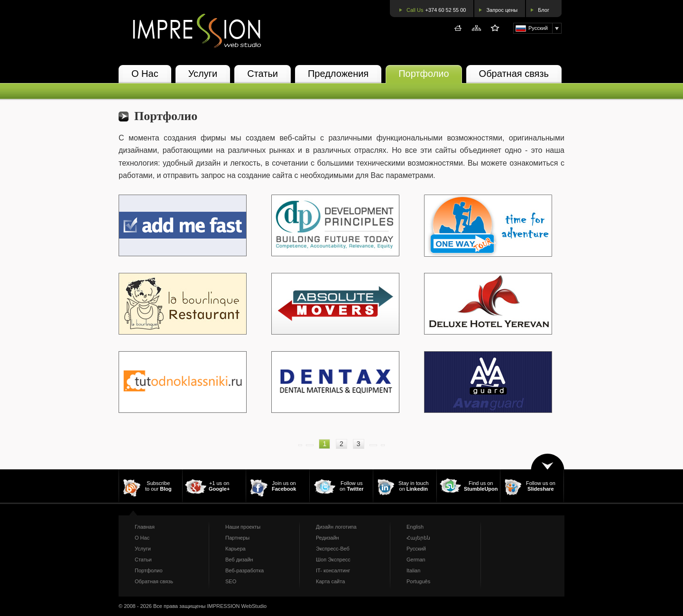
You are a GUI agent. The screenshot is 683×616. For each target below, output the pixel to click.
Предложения (338, 74)
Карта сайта (330, 581)
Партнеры (237, 538)
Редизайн (328, 538)
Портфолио (424, 74)
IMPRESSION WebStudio (237, 606)
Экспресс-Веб (333, 549)
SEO (231, 581)
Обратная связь (514, 74)
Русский (416, 549)
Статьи (263, 74)
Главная (145, 527)
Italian (413, 570)
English (415, 527)
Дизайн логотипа (336, 527)
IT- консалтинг (333, 570)
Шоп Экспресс (333, 560)
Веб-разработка (245, 570)
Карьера (235, 549)
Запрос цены (502, 10)
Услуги (203, 74)
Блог (544, 10)
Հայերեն (418, 538)
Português (418, 581)
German (416, 560)
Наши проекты (243, 527)
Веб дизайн (239, 560)
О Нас (145, 74)
